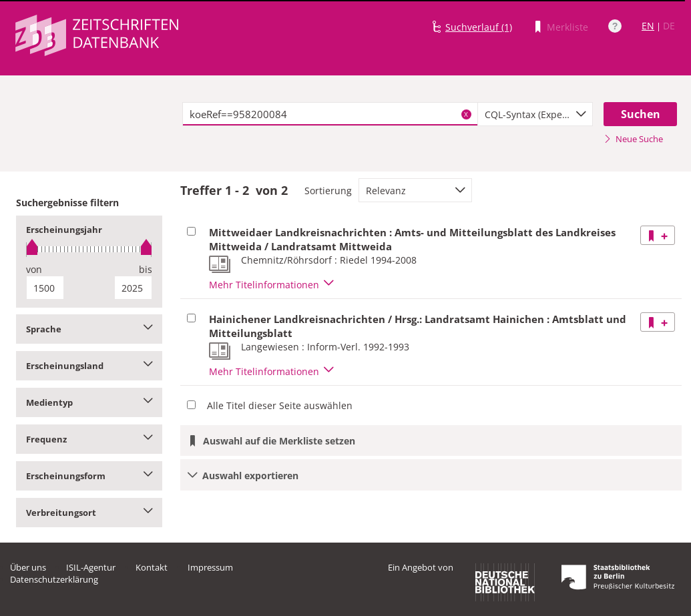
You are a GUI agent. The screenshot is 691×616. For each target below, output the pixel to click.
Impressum (210, 567)
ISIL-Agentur (91, 567)
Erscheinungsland (89, 366)
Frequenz (89, 439)
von (34, 269)
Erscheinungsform (89, 476)
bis (146, 269)
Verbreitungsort (89, 513)
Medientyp (89, 402)
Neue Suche (633, 139)
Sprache (89, 329)
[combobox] (535, 114)
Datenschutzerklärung (54, 579)
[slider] (89, 249)
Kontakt (152, 567)
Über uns (28, 567)
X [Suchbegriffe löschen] (466, 114)
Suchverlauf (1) (479, 27)
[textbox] (330, 114)
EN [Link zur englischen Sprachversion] (648, 26)
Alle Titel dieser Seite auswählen (280, 405)
